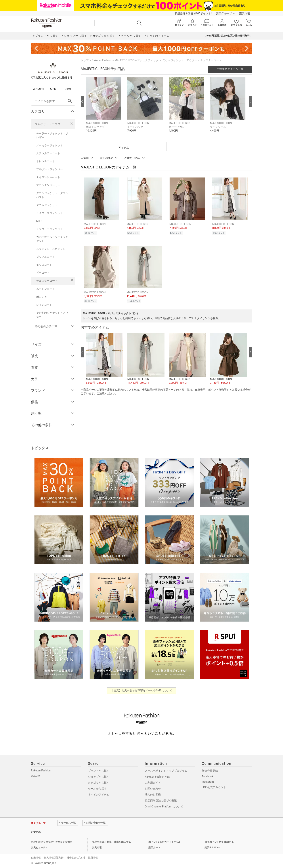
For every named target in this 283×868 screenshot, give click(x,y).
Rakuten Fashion (102, 60)
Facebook (208, 776)
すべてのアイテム (99, 795)
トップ (85, 60)
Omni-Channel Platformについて (164, 807)
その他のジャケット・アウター (52, 315)
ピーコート (43, 273)
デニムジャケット (47, 205)
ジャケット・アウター (49, 124)
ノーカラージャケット (50, 145)
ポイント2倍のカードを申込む (165, 842)
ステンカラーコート (48, 153)
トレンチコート (46, 161)
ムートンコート (46, 289)
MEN (53, 89)
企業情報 (36, 858)
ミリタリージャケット (50, 229)
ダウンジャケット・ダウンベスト (52, 195)
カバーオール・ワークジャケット (52, 239)
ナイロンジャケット (48, 177)
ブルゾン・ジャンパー (50, 169)
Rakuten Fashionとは (157, 777)
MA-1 (39, 221)
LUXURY (36, 776)
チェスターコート (47, 281)
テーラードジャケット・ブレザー (52, 135)
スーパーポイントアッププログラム (166, 771)
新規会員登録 (210, 771)
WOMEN (38, 89)
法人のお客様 (153, 795)
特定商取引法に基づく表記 (161, 801)
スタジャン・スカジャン (51, 249)
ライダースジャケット (50, 213)
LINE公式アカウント (214, 787)
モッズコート (44, 265)
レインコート (44, 305)
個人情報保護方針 (54, 858)
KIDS (68, 89)
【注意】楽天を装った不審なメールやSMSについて (142, 691)
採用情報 (93, 858)
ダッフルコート (46, 257)
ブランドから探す (99, 771)
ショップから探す (99, 777)
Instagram (208, 782)
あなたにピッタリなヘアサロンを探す (52, 842)
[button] (104, 108)
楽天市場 (245, 13)
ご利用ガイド (153, 783)
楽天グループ (224, 13)
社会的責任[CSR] (76, 858)
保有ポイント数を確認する (219, 842)
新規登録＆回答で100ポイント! (193, 13)
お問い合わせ (153, 789)
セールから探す (97, 789)
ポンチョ (42, 297)
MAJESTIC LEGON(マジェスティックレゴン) (141, 60)
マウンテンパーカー (48, 185)
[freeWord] (53, 101)
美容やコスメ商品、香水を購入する (111, 842)
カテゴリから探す (99, 783)
